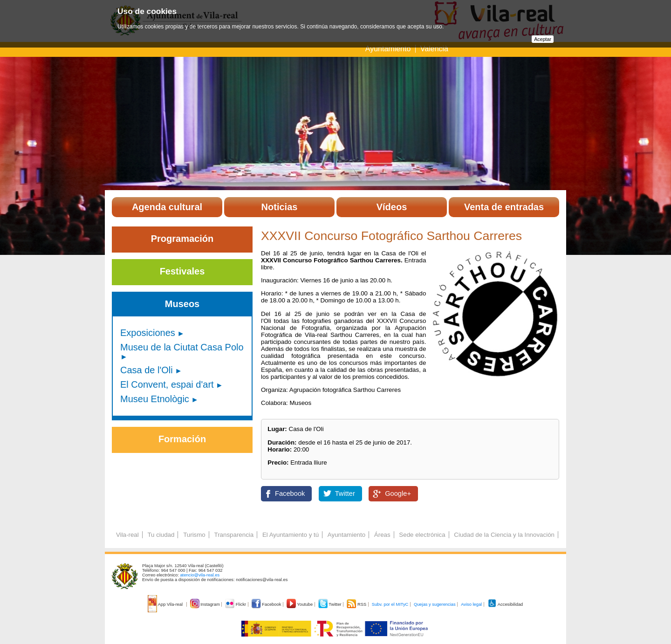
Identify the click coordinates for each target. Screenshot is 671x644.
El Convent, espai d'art (167, 384)
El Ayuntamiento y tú (291, 535)
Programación (182, 239)
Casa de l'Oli (147, 370)
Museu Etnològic (155, 399)
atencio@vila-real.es (200, 575)
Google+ (398, 493)
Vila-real (127, 535)
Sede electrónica (422, 535)
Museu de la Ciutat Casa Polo (182, 347)
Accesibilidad (505, 604)
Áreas (382, 535)
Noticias (280, 207)
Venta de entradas (504, 207)
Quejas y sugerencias (435, 604)
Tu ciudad (161, 535)
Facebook (290, 493)
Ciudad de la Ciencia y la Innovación (504, 535)
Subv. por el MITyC (390, 604)
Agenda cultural (167, 207)
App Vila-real (166, 604)
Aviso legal (471, 604)
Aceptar (543, 39)
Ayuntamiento (389, 49)
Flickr (236, 604)
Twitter (345, 493)
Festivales (182, 271)
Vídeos (392, 207)
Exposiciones (148, 333)
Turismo (194, 535)
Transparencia (234, 535)
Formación (182, 439)
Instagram (206, 604)
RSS (357, 604)
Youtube (300, 604)
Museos (182, 304)
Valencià (434, 49)
